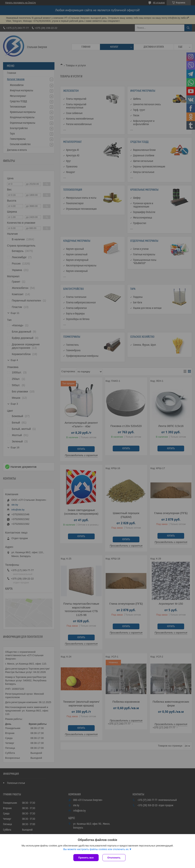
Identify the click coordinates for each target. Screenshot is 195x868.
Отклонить (114, 858)
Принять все (86, 858)
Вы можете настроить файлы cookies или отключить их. (96, 849)
